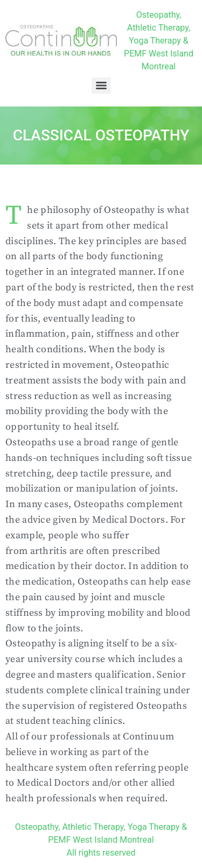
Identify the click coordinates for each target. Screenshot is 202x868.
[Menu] (101, 86)
